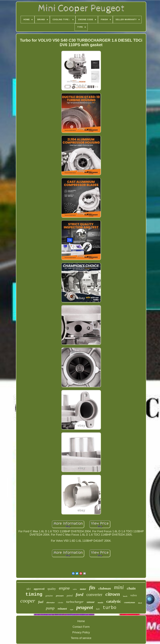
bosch (125, 596)
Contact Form (81, 627)
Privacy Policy (81, 632)
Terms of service (81, 638)
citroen (113, 594)
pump (50, 608)
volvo (134, 595)
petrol (70, 596)
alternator (51, 602)
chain (131, 588)
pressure (60, 596)
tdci (29, 589)
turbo (109, 608)
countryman (130, 602)
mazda (100, 602)
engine (64, 588)
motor (83, 589)
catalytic (114, 601)
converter (94, 595)
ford (80, 594)
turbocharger (75, 602)
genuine (49, 596)
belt (98, 609)
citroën (60, 603)
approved (39, 589)
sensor (91, 602)
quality (52, 589)
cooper (28, 601)
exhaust (62, 609)
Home (81, 621)
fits (92, 588)
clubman (105, 588)
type (72, 609)
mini (119, 587)
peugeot (85, 607)
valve (75, 589)
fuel (41, 602)
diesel (140, 603)
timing (34, 594)
